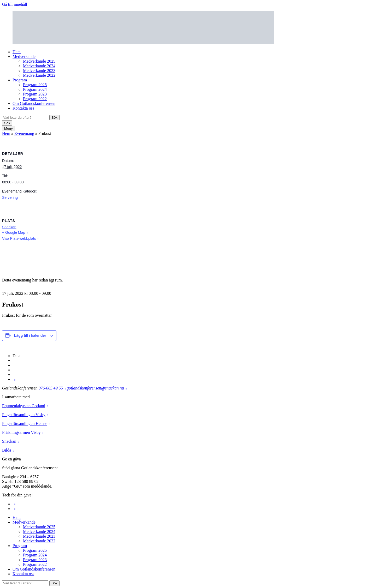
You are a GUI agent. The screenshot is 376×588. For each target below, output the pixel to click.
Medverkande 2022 (39, 75)
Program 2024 (35, 89)
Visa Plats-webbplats (19, 238)
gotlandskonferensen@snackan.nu (95, 388)
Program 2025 (35, 85)
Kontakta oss (23, 108)
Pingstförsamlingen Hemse (25, 424)
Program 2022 (35, 99)
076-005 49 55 (51, 388)
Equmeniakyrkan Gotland (24, 406)
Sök (54, 118)
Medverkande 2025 (39, 61)
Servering (10, 197)
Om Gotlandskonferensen (34, 103)
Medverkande (24, 56)
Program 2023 (35, 94)
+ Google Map (14, 232)
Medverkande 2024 (39, 66)
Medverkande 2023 (39, 71)
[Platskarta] (346, 243)
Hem (17, 52)
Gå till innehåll (15, 4)
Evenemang (24, 133)
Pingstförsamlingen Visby (24, 415)
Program (20, 80)
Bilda (7, 450)
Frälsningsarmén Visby (21, 432)
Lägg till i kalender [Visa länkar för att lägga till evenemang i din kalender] (30, 335)
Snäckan (9, 227)
